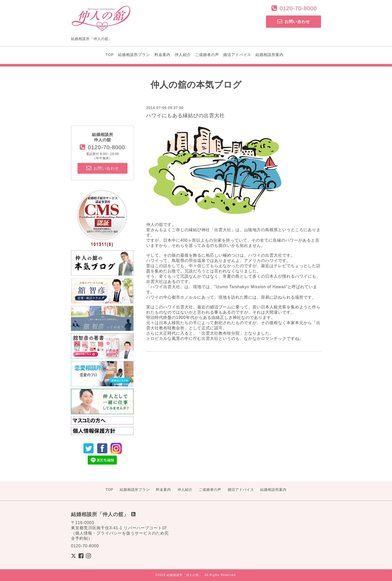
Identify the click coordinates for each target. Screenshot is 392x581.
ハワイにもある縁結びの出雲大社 (185, 115)
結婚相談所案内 (269, 55)
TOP (110, 55)
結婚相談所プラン (134, 55)
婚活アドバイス (237, 55)
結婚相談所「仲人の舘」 (184, 575)
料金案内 (162, 55)
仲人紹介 (183, 55)
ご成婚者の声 (207, 55)
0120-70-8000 (298, 8)
